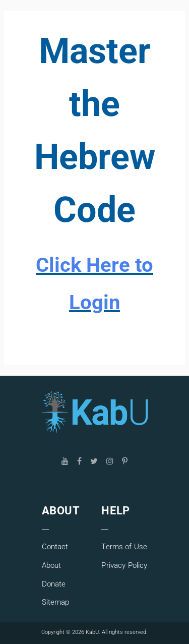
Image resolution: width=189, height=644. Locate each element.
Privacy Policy (124, 565)
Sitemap (56, 602)
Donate (54, 584)
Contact (55, 547)
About (52, 565)
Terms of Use (124, 547)
